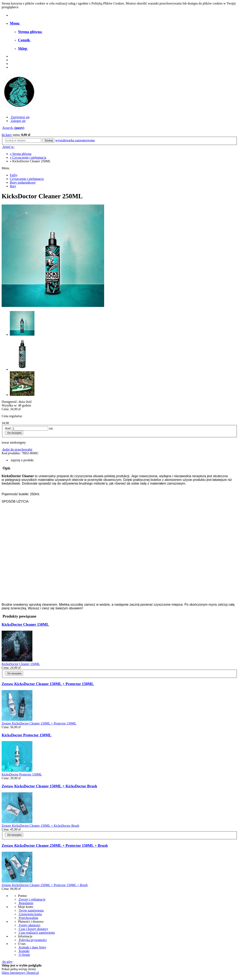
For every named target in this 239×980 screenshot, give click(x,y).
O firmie (24, 955)
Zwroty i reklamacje (32, 899)
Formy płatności (29, 925)
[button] (22, 460)
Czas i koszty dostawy (33, 929)
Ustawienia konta (30, 914)
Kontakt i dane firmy (32, 947)
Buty (13, 186)
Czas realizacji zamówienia (36, 933)
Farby (14, 175)
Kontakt (24, 951)
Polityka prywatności (32, 940)
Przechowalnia (28, 918)
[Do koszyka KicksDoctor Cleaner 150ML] (14, 673)
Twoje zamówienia (31, 910)
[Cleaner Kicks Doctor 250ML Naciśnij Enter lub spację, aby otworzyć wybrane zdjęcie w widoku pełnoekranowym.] (53, 256)
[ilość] (30, 429)
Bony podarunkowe (23, 182)
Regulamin (26, 903)
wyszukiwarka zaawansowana (75, 140)
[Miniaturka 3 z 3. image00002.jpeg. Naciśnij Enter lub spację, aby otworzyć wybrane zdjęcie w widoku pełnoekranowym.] (22, 395)
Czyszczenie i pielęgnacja (27, 179)
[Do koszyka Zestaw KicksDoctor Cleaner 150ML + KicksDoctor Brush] (14, 835)
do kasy (7, 135)
